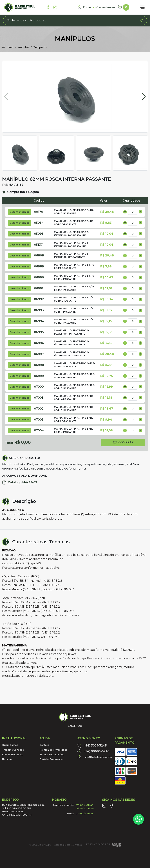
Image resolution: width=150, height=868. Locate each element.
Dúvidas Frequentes (52, 759)
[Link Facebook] (48, 7)
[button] (144, 97)
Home (8, 47)
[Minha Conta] (96, 7)
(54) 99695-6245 (93, 751)
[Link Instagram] (55, 7)
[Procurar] (142, 21)
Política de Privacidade (53, 750)
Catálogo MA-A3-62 (20, 483)
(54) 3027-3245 (92, 746)
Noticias (7, 759)
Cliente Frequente (13, 755)
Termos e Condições (52, 755)
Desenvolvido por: (104, 846)
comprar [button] (123, 442)
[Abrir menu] (142, 7)
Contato (44, 745)
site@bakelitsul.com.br (95, 757)
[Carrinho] (124, 7)
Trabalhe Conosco (13, 750)
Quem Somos (10, 745)
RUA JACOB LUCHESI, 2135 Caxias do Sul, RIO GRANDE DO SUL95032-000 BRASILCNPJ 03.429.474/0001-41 (23, 810)
